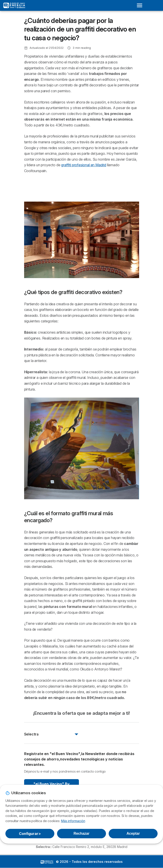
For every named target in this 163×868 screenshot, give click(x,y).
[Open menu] (141, 5)
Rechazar (81, 833)
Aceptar (133, 833)
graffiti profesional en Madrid (84, 165)
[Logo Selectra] (14, 5)
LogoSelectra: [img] (47, 862)
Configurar (30, 834)
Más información (73, 821)
